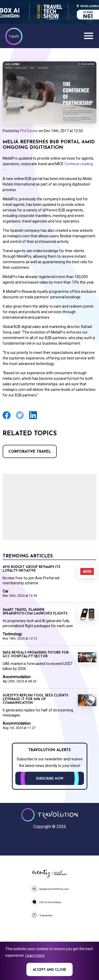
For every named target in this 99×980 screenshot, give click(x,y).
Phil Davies (29, 131)
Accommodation (17, 677)
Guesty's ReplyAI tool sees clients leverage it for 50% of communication (35, 699)
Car (6, 591)
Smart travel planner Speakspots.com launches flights (35, 612)
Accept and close (49, 970)
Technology (12, 634)
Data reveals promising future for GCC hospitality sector (36, 655)
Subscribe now (50, 779)
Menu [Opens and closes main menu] (88, 36)
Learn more (35, 955)
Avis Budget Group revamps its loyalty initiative (31, 569)
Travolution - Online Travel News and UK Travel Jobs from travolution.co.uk (49, 815)
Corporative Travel (30, 452)
